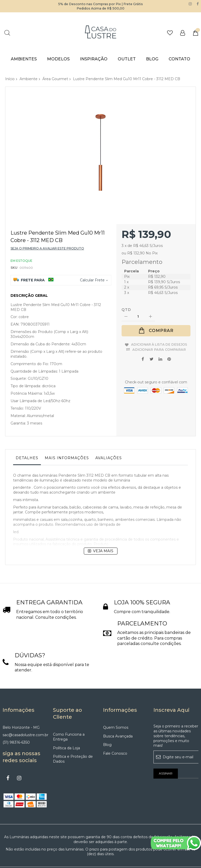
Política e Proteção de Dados (73, 736)
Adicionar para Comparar (159, 330)
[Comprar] (156, 308)
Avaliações (109, 435)
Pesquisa (7, 33)
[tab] (27, 436)
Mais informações (67, 435)
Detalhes (27, 435)
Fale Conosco (115, 731)
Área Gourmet (55, 79)
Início (10, 79)
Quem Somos (116, 705)
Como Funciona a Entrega (69, 714)
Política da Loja (66, 725)
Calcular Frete (92, 257)
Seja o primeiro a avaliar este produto (47, 225)
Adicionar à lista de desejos (159, 323)
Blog (107, 722)
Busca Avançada (118, 713)
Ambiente (29, 79)
